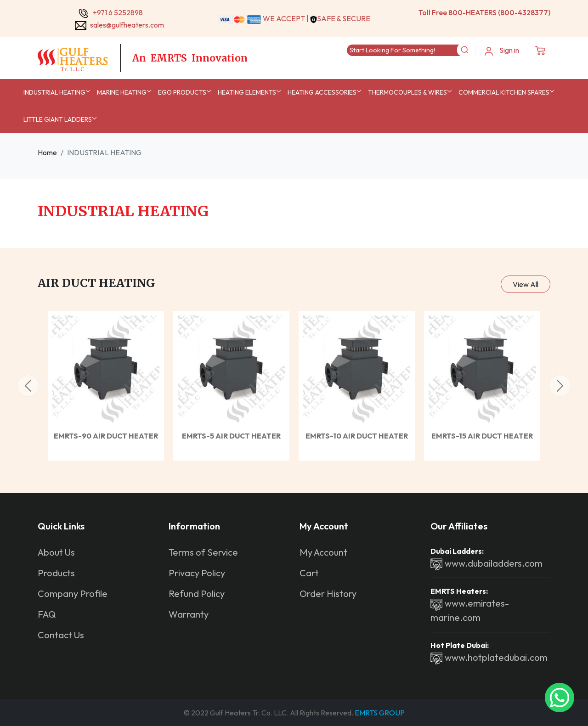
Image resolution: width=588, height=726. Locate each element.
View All (526, 284)
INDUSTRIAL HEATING (54, 92)
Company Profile (73, 594)
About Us (56, 552)
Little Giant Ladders (58, 119)
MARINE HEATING (122, 92)
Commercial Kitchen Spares (504, 92)
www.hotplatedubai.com (489, 657)
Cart (309, 573)
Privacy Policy (197, 573)
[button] (28, 386)
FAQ (47, 614)
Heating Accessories (322, 92)
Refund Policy (197, 594)
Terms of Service (203, 552)
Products (56, 573)
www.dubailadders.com (486, 563)
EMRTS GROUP (379, 713)
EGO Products (182, 92)
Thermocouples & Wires (407, 92)
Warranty (189, 614)
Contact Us (61, 635)
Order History (328, 594)
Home (47, 152)
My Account (323, 552)
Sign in (502, 51)
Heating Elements (247, 92)
